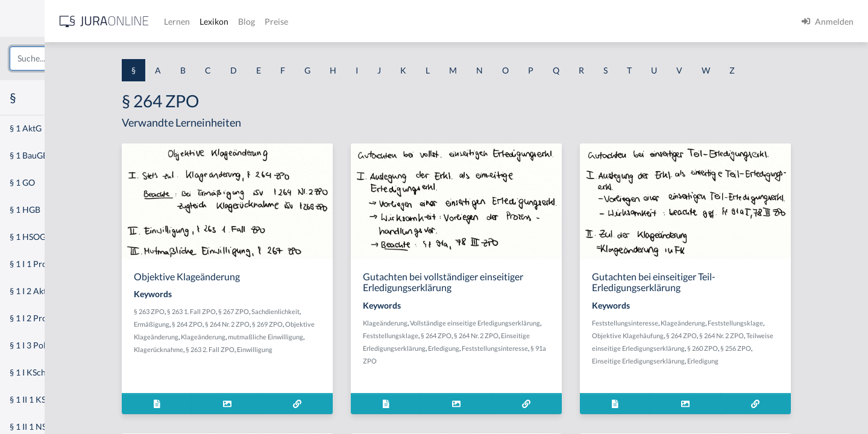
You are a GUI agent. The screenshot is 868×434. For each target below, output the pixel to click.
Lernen (325, 21)
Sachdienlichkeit (356, 311)
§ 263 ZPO (229, 311)
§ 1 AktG (26, 128)
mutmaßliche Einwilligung (346, 337)
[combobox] (96, 58)
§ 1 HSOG (28, 237)
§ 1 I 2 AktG (31, 291)
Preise (425, 21)
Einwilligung (335, 349)
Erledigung (520, 348)
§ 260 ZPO (775, 348)
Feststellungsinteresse (571, 348)
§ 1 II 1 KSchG (35, 399)
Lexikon (362, 21)
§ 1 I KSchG (31, 372)
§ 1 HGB (25, 209)
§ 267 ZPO (314, 311)
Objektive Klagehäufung (700, 335)
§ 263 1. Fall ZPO (272, 311)
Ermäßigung (232, 324)
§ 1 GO (22, 182)
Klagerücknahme (239, 349)
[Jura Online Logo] (253, 21)
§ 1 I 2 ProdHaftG (42, 318)
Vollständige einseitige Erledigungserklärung (551, 323)
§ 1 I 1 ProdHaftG (42, 264)
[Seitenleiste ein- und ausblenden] (174, 18)
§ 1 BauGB (29, 155)
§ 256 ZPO (808, 348)
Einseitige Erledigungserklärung (711, 361)
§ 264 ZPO (267, 324)
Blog (395, 21)
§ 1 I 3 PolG (31, 345)
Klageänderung (283, 337)
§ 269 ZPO (348, 324)
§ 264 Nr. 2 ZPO (307, 324)
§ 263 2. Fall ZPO (290, 349)
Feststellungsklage (467, 335)
